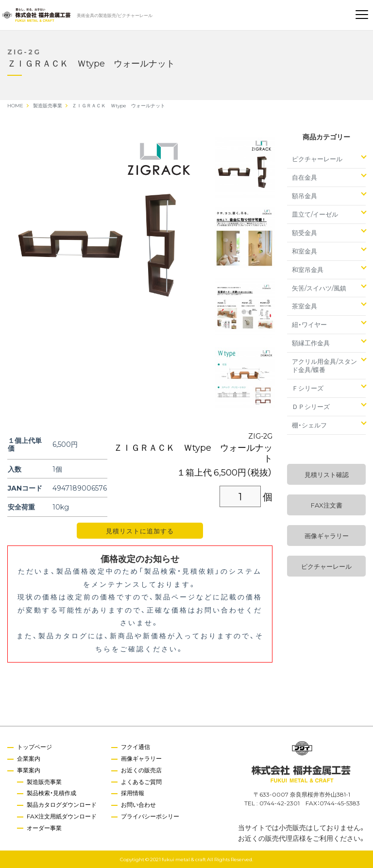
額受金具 (305, 232)
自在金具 (305, 177)
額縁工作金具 (311, 343)
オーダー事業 (44, 828)
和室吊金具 (308, 269)
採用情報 (133, 793)
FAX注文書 (327, 505)
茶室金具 (305, 306)
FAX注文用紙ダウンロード (62, 816)
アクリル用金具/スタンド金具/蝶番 (324, 365)
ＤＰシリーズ (311, 406)
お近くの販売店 (141, 770)
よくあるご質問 (141, 782)
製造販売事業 (44, 782)
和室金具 (305, 251)
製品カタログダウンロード (62, 804)
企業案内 (29, 758)
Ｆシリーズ (308, 388)
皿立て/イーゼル (315, 214)
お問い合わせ (138, 804)
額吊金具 (305, 196)
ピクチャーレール (317, 159)
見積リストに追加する (140, 531)
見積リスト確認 (327, 474)
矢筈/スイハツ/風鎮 (319, 288)
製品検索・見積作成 (51, 793)
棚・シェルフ (309, 425)
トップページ (34, 747)
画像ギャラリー (327, 536)
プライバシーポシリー (150, 816)
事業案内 (29, 770)
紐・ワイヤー (309, 324)
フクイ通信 (136, 747)
